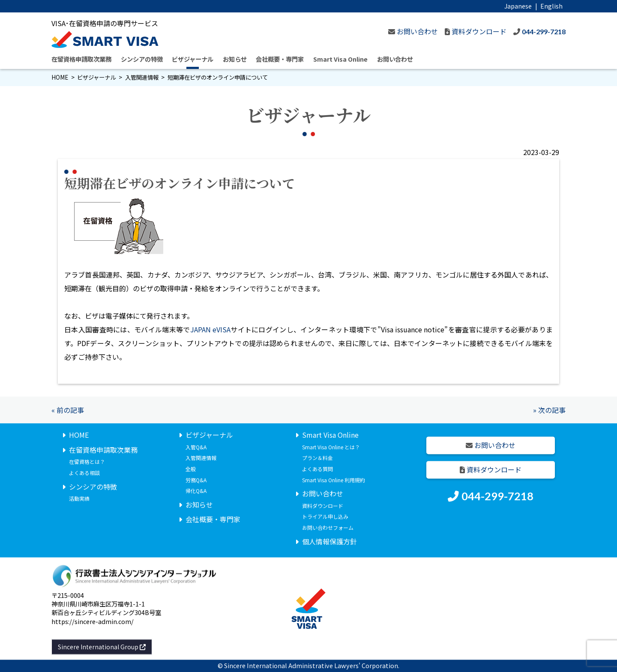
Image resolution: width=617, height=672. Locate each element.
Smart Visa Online (340, 59)
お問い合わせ (395, 59)
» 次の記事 (549, 410)
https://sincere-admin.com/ (93, 621)
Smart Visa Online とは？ (331, 447)
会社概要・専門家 (280, 59)
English (551, 6)
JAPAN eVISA (210, 329)
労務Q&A (196, 480)
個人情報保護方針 (329, 541)
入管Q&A (196, 447)
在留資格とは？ (87, 462)
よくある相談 (84, 473)
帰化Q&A (196, 491)
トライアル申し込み (325, 517)
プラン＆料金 (317, 458)
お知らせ (235, 59)
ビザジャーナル (193, 59)
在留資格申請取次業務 (81, 59)
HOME (60, 77)
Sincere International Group (102, 647)
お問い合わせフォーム (328, 527)
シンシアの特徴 (142, 59)
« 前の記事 (68, 410)
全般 (191, 469)
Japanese (518, 6)
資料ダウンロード (323, 506)
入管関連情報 (142, 77)
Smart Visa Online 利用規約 (334, 480)
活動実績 (79, 499)
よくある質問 (317, 469)
